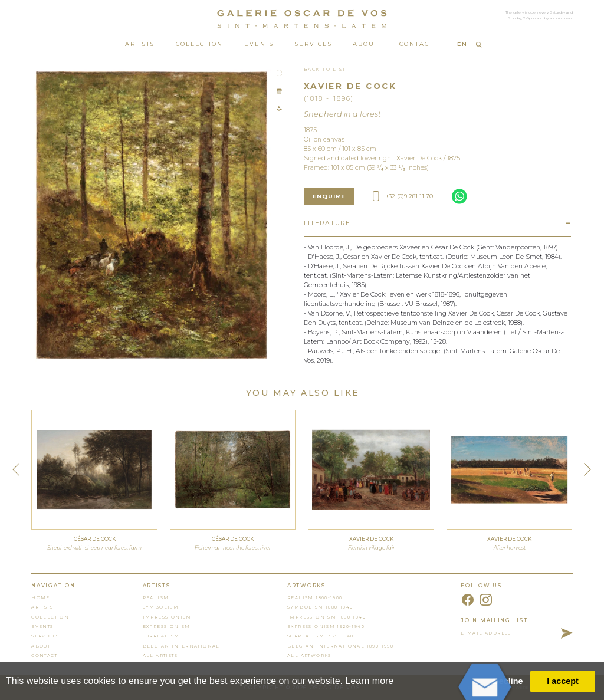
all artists (160, 655)
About (366, 44)
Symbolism (161, 607)
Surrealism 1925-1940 (321, 636)
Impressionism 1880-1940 (326, 617)
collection (50, 617)
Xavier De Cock (350, 86)
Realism (156, 598)
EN (462, 44)
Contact (416, 44)
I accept (563, 681)
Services (313, 44)
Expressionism (167, 627)
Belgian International (181, 646)
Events (259, 44)
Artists (140, 44)
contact (44, 655)
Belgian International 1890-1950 (340, 646)
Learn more (369, 681)
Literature (327, 223)
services (45, 636)
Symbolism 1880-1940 (320, 607)
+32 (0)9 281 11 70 (403, 196)
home (41, 598)
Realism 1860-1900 (315, 598)
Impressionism (167, 617)
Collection (199, 44)
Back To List (325, 69)
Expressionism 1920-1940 (326, 627)
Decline (508, 681)
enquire (329, 196)
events (42, 627)
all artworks (309, 655)
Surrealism (161, 636)
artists (42, 607)
